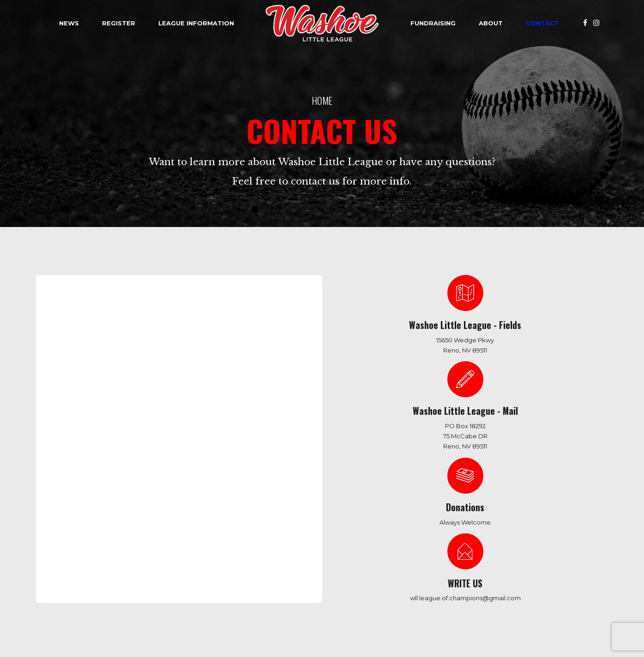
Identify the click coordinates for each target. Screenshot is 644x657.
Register (119, 23)
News (69, 23)
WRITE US (465, 583)
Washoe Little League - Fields (465, 325)
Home (322, 100)
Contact (542, 23)
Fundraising (433, 23)
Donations (465, 507)
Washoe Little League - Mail (465, 411)
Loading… (193, 431)
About (491, 23)
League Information (196, 23)
